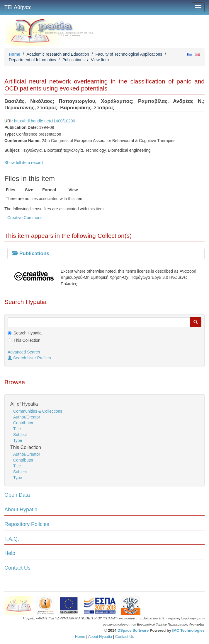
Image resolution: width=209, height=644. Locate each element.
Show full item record (24, 163)
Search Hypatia (28, 333)
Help (10, 553)
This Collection (27, 340)
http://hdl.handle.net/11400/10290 (45, 121)
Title (17, 429)
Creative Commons (25, 218)
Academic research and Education (58, 54)
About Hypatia (21, 510)
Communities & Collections (38, 411)
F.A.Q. (12, 539)
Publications (74, 60)
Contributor (23, 423)
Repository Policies (27, 524)
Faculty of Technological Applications (129, 54)
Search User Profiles (29, 358)
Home (15, 54)
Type (18, 440)
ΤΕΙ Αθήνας (18, 7)
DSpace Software (133, 630)
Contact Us (17, 568)
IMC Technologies (188, 630)
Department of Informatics (32, 60)
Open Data (17, 495)
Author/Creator (27, 417)
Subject (20, 435)
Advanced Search (24, 352)
